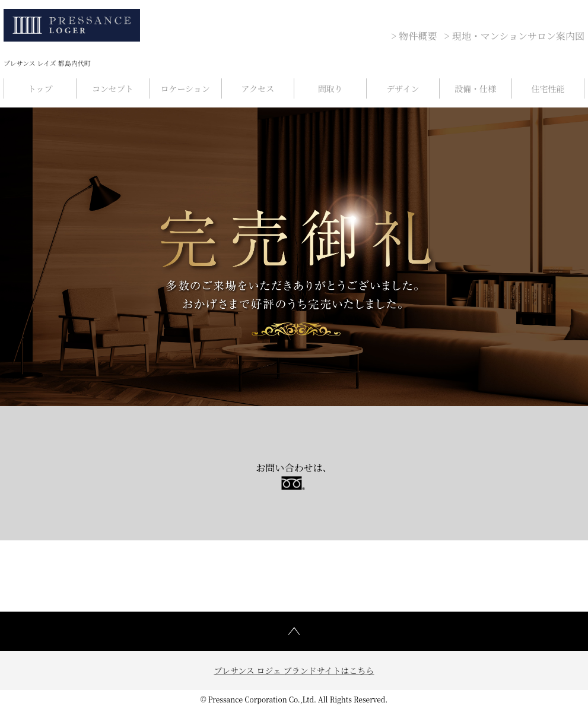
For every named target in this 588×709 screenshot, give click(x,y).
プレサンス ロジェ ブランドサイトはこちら (294, 670)
